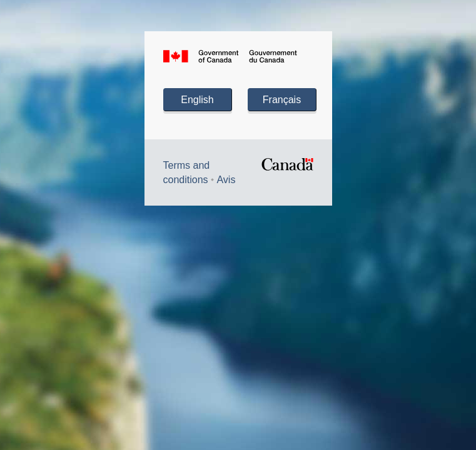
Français (282, 100)
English (197, 100)
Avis (226, 180)
